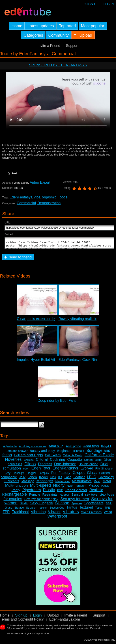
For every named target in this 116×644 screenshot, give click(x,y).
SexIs (24, 505)
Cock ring (58, 462)
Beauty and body (42, 453)
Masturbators (82, 483)
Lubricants (11, 483)
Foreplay (44, 475)
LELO (92, 479)
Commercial (26, 203)
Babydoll (106, 448)
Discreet (45, 466)
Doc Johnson (65, 466)
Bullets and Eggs (28, 457)
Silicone (62, 505)
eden (26, 471)
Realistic (96, 492)
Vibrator (54, 514)
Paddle (105, 488)
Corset (88, 462)
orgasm (81, 488)
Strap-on (32, 510)
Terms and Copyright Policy (22, 621)
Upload (53, 617)
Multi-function (16, 487)
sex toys (91, 496)
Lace (68, 479)
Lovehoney (106, 479)
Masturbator (62, 483)
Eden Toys (41, 470)
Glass (92, 475)
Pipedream (32, 492)
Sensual (77, 497)
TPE (107, 510)
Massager (45, 483)
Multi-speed (40, 487)
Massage (28, 483)
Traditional (20, 514)
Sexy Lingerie (41, 505)
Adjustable (10, 448)
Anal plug (56, 448)
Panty (16, 492)
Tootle (63, 197)
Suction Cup (57, 510)
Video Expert (40, 182)
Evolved (87, 470)
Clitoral (42, 462)
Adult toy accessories (33, 448)
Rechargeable (14, 496)
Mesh (97, 483)
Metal (107, 483)
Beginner (64, 453)
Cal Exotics (53, 457)
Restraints (50, 496)
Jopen (32, 479)
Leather (79, 479)
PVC (60, 492)
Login (108, 4)
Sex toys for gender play (41, 501)
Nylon (70, 488)
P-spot (94, 487)
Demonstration (49, 203)
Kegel (43, 479)
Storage (19, 510)
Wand (108, 514)
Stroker (43, 510)
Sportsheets (94, 505)
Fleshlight (18, 475)
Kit (60, 479)
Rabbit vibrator (76, 492)
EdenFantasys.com (65, 621)
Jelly (22, 479)
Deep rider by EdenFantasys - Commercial (71, 403)
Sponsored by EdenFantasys (58, 65)
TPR (6, 514)
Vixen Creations (91, 514)
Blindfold (79, 453)
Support (72, 46)
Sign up (92, 4)
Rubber (65, 497)
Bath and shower (17, 453)
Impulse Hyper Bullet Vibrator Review (46, 362)
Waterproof (57, 518)
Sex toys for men (75, 501)
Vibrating (38, 514)
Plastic (49, 492)
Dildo (98, 462)
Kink (53, 479)
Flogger (31, 475)
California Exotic (73, 457)
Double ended (88, 466)
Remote (35, 497)
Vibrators (71, 514)
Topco (99, 510)
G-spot (79, 475)
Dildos (30, 466)
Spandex (77, 505)
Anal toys (91, 448)
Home (5, 617)
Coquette (75, 462)
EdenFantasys (21, 197)
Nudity (59, 487)
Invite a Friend (49, 46)
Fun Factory (61, 475)
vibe (37, 197)
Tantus (72, 509)
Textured (86, 509)
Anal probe (73, 448)
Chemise (29, 462)
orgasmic (49, 197)
